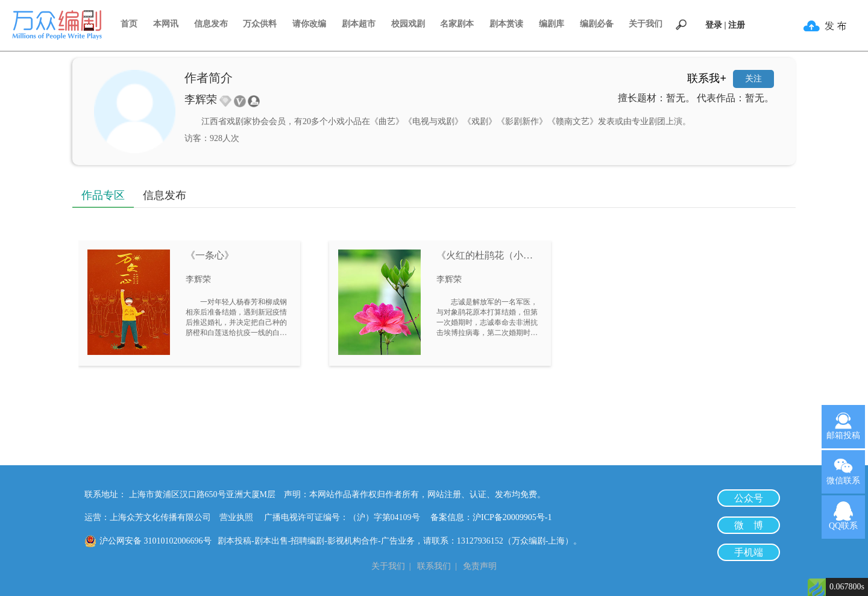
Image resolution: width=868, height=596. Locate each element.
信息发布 (211, 24)
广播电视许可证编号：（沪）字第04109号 (346, 517)
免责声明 (480, 566)
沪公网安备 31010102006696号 (156, 541)
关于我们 (646, 24)
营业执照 (236, 517)
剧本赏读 (506, 24)
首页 (129, 24)
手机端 (749, 552)
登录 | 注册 (725, 25)
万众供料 (260, 24)
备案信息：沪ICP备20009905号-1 (491, 517)
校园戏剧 (408, 24)
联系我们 (434, 566)
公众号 (749, 498)
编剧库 (552, 24)
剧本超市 (359, 24)
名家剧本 (457, 24)
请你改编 (309, 24)
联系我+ (707, 78)
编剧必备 (597, 24)
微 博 (749, 525)
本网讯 (166, 24)
